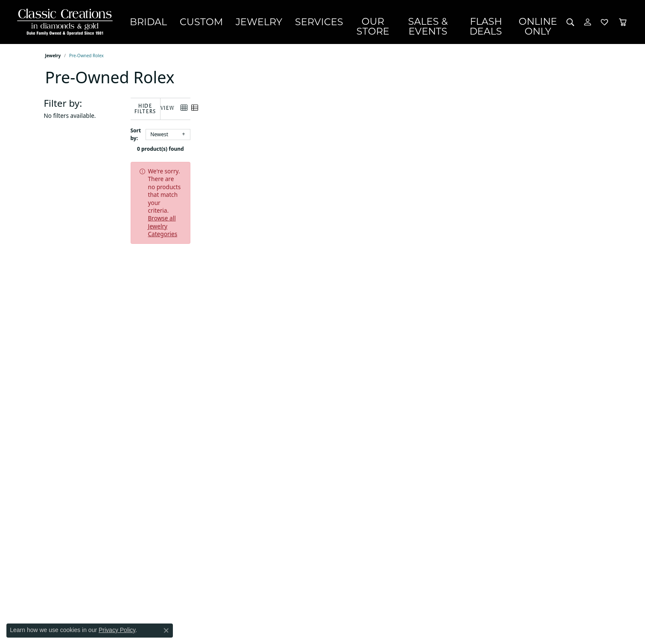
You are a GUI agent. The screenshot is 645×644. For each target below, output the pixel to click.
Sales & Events (420, 22)
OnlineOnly (541, 22)
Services (303, 22)
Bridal (168, 22)
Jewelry (255, 22)
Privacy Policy (117, 630)
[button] (571, 22)
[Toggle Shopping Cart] (623, 22)
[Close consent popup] (166, 630)
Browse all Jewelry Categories (350, 165)
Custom (210, 22)
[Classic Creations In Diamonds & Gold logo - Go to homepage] (63, 22)
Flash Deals (489, 22)
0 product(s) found (365, 143)
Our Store (354, 22)
